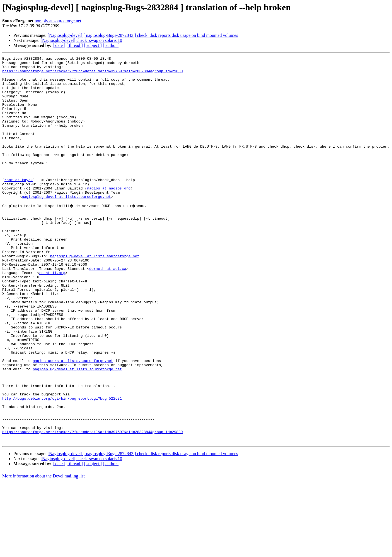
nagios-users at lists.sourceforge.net (73, 421)
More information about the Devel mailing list (43, 552)
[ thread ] (75, 45)
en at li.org (52, 315)
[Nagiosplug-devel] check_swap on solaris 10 (81, 40)
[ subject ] (93, 45)
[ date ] (59, 45)
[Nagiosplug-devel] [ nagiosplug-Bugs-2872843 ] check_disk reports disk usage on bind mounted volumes (143, 35)
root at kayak (19, 205)
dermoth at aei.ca (108, 310)
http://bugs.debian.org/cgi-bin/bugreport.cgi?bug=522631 (62, 466)
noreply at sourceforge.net (58, 21)
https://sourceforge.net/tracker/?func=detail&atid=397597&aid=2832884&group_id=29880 (92, 74)
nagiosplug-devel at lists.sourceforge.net (66, 225)
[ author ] (111, 45)
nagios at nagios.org (109, 215)
